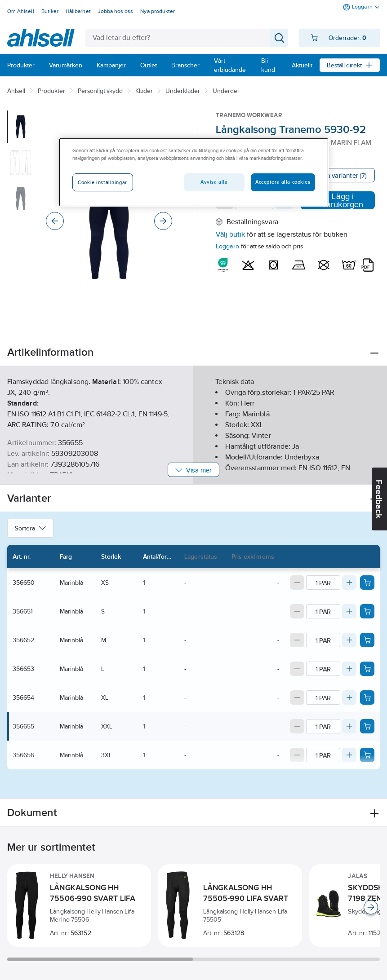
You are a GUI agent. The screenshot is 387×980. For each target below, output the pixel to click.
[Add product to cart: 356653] (367, 669)
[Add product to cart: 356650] (367, 583)
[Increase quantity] (349, 583)
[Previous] (55, 221)
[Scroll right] (371, 907)
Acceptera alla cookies (283, 182)
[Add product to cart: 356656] (367, 755)
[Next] (163, 221)
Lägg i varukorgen (338, 200)
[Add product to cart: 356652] (367, 640)
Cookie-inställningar (102, 183)
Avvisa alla (214, 182)
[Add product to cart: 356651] (367, 611)
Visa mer (193, 470)
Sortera (30, 528)
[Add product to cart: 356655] (367, 726)
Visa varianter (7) (342, 175)
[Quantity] (323, 583)
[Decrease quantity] (297, 583)
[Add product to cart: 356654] (367, 697)
